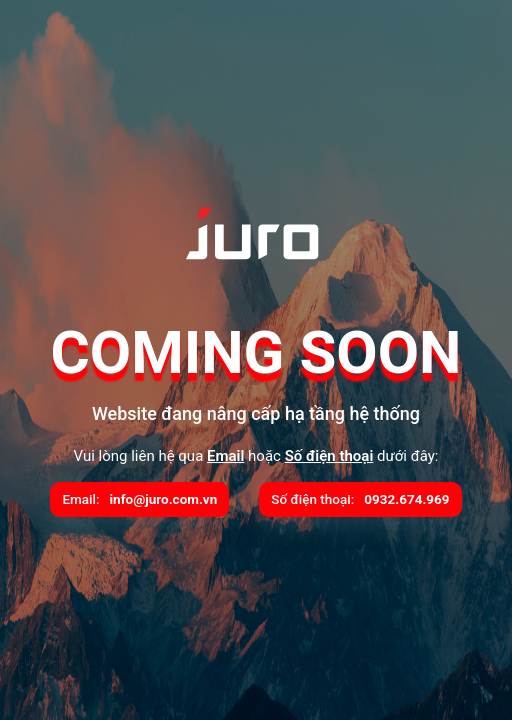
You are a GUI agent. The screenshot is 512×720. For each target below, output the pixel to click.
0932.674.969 (406, 499)
